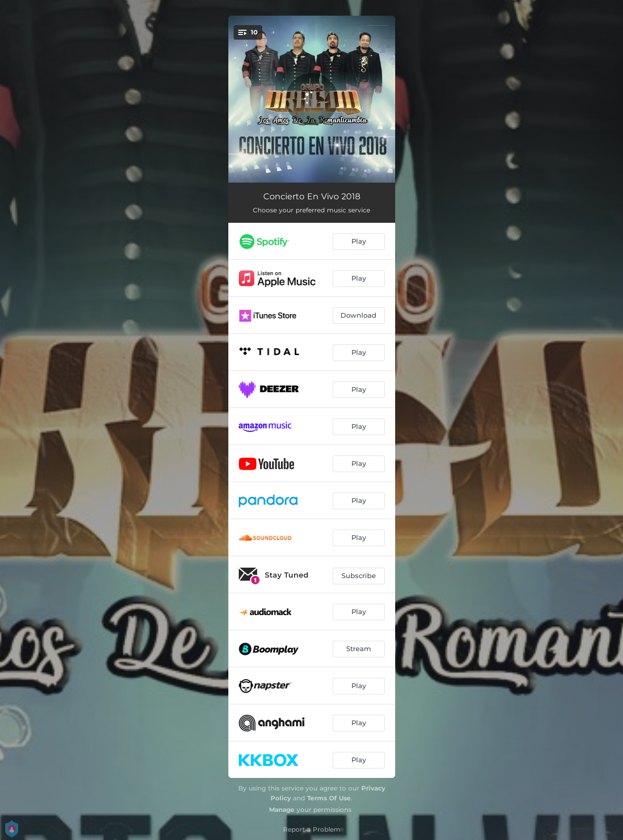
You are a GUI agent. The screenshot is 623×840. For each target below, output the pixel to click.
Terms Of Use (329, 798)
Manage (282, 809)
